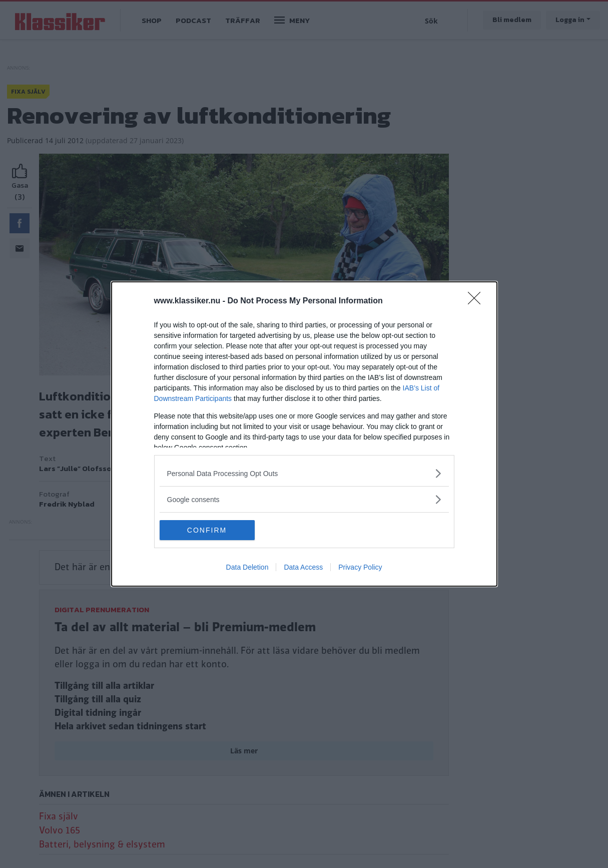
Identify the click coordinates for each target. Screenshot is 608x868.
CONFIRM (207, 530)
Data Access (303, 567)
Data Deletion (247, 567)
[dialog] (304, 434)
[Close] (477, 301)
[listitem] (304, 473)
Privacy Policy (360, 567)
